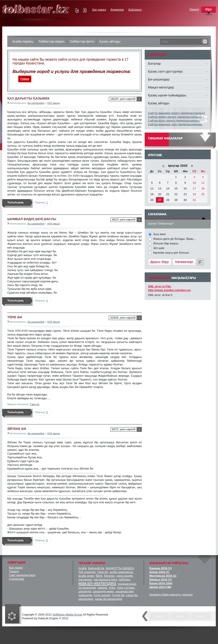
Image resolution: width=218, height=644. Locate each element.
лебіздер (125, 579)
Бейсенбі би (96, 568)
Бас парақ (16, 568)
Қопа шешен (102, 595)
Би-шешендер (36, 103)
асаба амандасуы (121, 572)
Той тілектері (87, 572)
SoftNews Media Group (67, 615)
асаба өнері (86, 576)
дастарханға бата (105, 579)
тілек (112, 588)
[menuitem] (25, 79)
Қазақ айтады (110, 41)
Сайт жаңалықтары (22, 575)
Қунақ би (118, 595)
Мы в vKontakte (85, 10)
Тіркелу (14, 571)
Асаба (82, 568)
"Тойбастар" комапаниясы (13, 614)
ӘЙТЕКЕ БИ (17, 429)
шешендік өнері (103, 591)
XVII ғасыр (54, 103)
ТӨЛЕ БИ (15, 317)
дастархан (85, 579)
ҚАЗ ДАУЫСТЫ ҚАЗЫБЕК (28, 98)
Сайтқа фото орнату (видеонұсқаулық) (174, 121)
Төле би (35, 404)
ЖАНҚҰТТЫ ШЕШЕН (120, 568)
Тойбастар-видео (51, 41)
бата (99, 576)
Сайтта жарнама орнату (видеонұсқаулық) (176, 113)
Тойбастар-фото (82, 41)
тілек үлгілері (126, 588)
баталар (109, 576)
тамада (102, 588)
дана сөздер (125, 576)
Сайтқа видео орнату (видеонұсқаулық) (175, 117)
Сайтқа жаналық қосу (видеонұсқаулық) (175, 124)
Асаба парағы (23, 41)
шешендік (85, 591)
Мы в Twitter (77, 10)
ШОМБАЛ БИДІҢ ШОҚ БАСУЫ (32, 219)
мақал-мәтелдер (97, 583)
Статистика (17, 579)
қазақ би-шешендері (109, 599)
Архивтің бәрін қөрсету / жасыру (171, 594)
